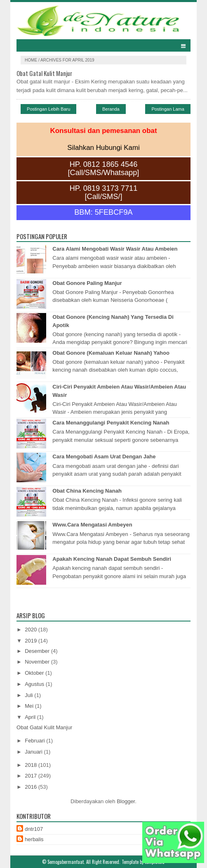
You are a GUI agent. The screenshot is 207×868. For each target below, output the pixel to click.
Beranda (111, 109)
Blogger (126, 801)
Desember (38, 651)
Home (32, 60)
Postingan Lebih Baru (48, 109)
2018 (32, 765)
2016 (32, 787)
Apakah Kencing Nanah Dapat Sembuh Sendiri (112, 559)
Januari (34, 752)
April (31, 717)
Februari (35, 741)
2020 (32, 630)
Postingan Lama (168, 109)
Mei (30, 706)
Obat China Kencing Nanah (87, 491)
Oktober (35, 673)
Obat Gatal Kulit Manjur (44, 73)
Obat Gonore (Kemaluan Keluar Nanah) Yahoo (111, 353)
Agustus (35, 684)
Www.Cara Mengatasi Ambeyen (92, 525)
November (38, 662)
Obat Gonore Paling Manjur (87, 283)
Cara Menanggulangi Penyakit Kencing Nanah (111, 423)
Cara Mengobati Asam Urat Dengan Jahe (104, 457)
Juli (29, 695)
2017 (32, 776)
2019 (32, 641)
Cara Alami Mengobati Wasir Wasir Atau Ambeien (115, 249)
